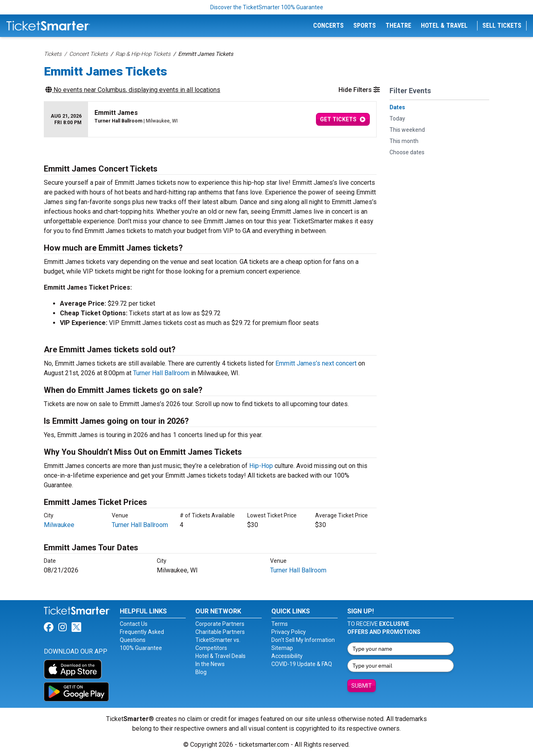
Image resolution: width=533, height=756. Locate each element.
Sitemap (282, 648)
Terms (280, 624)
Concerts (328, 26)
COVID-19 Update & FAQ (302, 664)
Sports (365, 26)
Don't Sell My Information (303, 640)
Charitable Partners (220, 632)
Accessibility (287, 656)
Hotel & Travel (444, 26)
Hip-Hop (261, 466)
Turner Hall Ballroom (161, 373)
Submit (362, 686)
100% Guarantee (141, 648)
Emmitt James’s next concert (316, 363)
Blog (201, 672)
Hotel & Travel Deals (220, 656)
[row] (210, 120)
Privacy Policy (289, 632)
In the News (210, 664)
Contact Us (134, 624)
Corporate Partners (220, 624)
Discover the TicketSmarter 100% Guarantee (267, 7)
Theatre (398, 26)
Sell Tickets (502, 26)
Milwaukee (59, 525)
